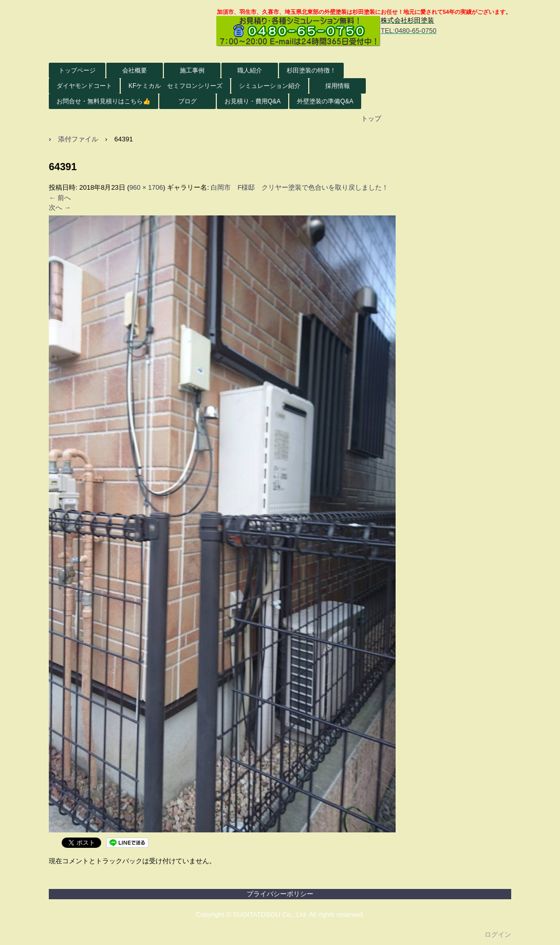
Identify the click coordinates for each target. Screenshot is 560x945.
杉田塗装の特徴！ (311, 70)
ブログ (188, 101)
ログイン (498, 934)
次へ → (60, 207)
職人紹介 (250, 70)
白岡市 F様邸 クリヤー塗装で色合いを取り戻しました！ (300, 187)
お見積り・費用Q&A (253, 101)
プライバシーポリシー (280, 894)
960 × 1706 (146, 187)
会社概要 (135, 70)
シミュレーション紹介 (270, 86)
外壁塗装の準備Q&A (325, 101)
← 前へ (60, 198)
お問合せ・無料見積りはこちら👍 (104, 101)
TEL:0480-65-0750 (408, 31)
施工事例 (192, 70)
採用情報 (338, 86)
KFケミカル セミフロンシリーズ (175, 86)
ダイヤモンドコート (84, 86)
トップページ (77, 70)
